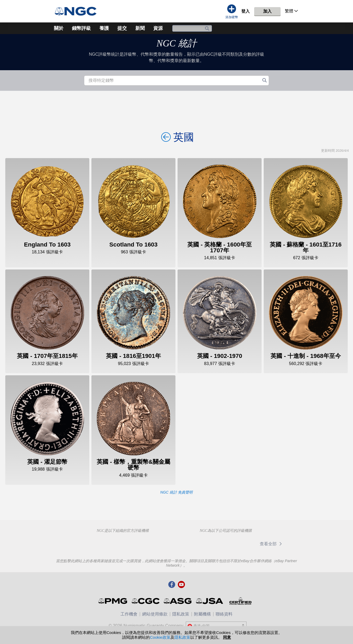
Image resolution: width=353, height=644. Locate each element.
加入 (267, 11)
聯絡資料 (224, 614)
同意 (227, 637)
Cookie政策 (160, 637)
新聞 (140, 28)
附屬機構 (202, 614)
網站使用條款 (155, 614)
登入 (245, 11)
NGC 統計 (176, 43)
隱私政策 (181, 614)
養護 (104, 28)
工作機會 (129, 614)
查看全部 (272, 544)
